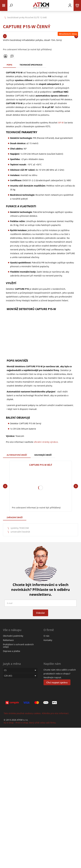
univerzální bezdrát (20, 532)
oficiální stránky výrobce (46, 442)
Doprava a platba (12, 651)
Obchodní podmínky (13, 636)
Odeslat (40, 613)
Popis (9, 65)
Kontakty (48, 640)
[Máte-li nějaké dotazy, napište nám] (12, 56)
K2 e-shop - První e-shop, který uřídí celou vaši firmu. (30, 723)
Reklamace (8, 640)
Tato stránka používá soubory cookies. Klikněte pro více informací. (36, 713)
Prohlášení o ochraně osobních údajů (18, 646)
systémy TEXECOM (20, 528)
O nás (46, 636)
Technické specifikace (31, 65)
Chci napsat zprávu (57, 682)
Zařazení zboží (15, 517)
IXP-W (61, 123)
